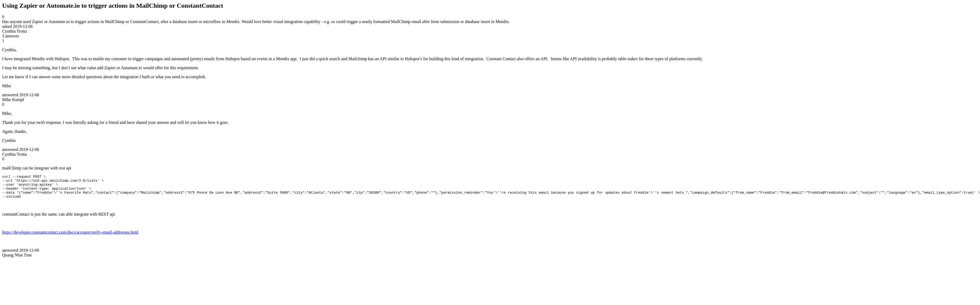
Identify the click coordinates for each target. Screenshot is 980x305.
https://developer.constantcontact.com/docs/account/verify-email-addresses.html (70, 237)
